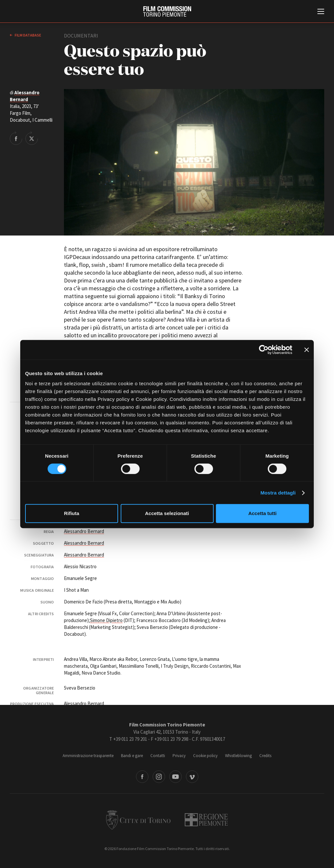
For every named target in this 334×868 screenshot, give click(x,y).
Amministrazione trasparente (88, 756)
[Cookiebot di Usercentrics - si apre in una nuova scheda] (264, 350)
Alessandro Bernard (84, 531)
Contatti (158, 756)
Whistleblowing (238, 756)
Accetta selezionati (167, 513)
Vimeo (192, 777)
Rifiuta (72, 513)
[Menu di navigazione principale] (321, 12)
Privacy (179, 756)
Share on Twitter (32, 138)
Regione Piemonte (206, 820)
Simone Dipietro (106, 620)
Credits (265, 756)
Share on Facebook (16, 138)
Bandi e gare (132, 756)
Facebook (142, 777)
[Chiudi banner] (307, 350)
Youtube (175, 777)
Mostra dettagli (278, 493)
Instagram (159, 777)
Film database (28, 35)
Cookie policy (205, 756)
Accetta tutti (262, 513)
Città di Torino (138, 820)
